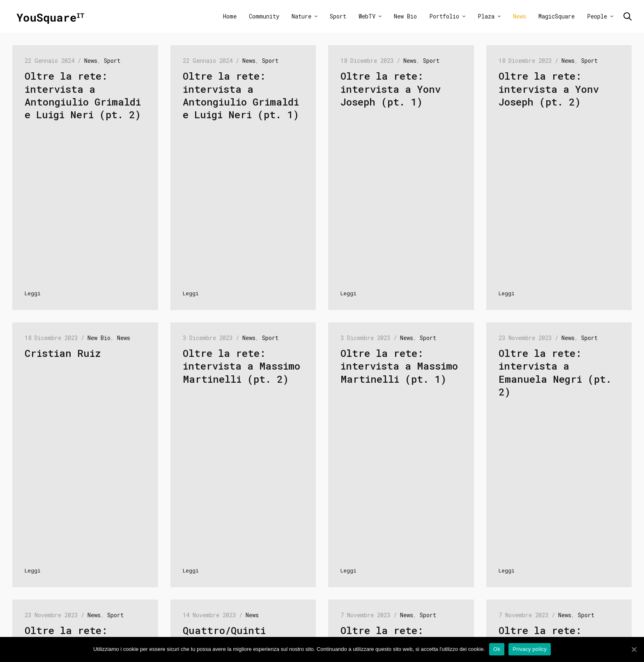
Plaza (486, 16)
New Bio (405, 16)
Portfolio (444, 16)
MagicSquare (557, 16)
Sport (338, 16)
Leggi (33, 293)
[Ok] (634, 649)
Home (230, 16)
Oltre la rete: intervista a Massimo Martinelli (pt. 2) (241, 366)
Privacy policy (530, 649)
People (597, 16)
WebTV (367, 16)
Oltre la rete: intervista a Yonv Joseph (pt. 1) (391, 89)
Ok (497, 649)
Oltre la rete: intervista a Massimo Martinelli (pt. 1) (399, 366)
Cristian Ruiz (63, 353)
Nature (301, 16)
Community (264, 16)
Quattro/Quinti (224, 630)
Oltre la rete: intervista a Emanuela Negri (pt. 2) (555, 372)
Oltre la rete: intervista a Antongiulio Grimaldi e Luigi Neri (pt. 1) (241, 95)
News (520, 16)
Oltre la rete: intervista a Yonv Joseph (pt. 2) (549, 89)
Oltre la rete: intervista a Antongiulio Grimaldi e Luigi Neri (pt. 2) (83, 95)
